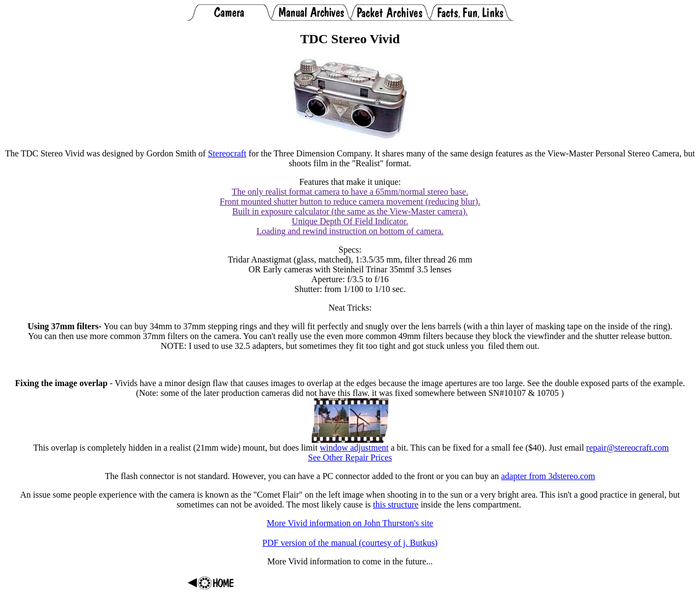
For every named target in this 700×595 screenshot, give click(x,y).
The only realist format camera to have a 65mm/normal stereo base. (350, 192)
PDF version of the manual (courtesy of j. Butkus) (350, 543)
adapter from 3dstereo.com (548, 476)
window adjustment (354, 448)
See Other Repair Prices (350, 457)
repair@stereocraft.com (628, 448)
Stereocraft (227, 153)
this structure (396, 504)
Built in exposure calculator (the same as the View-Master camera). (350, 211)
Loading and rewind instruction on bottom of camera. (350, 231)
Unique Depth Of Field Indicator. (350, 221)
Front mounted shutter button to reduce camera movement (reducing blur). (350, 202)
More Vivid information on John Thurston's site (350, 523)
